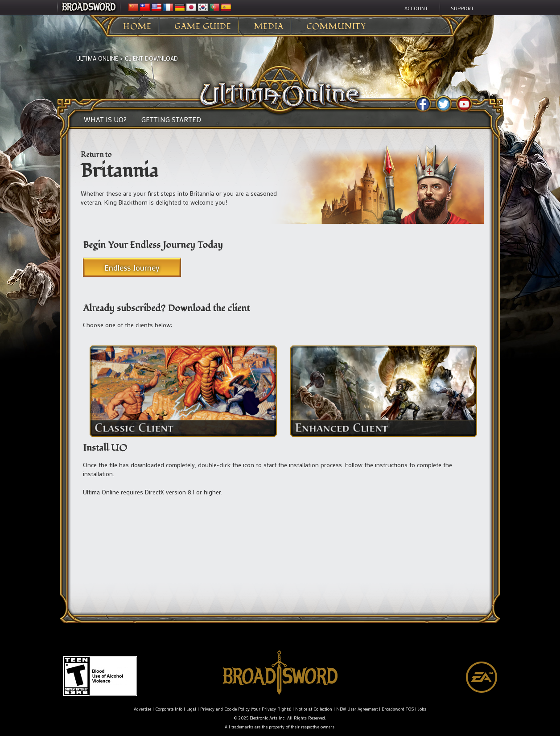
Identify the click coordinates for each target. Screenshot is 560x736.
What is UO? (105, 119)
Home (137, 27)
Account (416, 8)
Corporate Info (169, 709)
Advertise (142, 709)
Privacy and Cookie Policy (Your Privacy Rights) (246, 709)
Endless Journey (132, 267)
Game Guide (203, 27)
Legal (191, 709)
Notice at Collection (314, 709)
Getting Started (171, 119)
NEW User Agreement (357, 709)
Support (462, 8)
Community (336, 27)
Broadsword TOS (398, 709)
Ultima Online (97, 58)
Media (269, 27)
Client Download (151, 58)
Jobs (422, 709)
